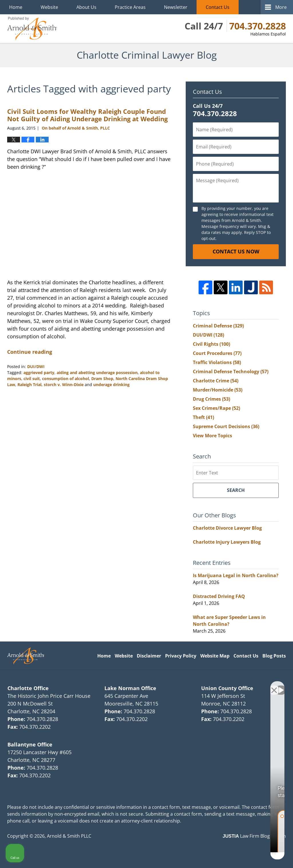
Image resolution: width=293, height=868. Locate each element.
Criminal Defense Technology (231, 372)
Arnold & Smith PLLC (69, 836)
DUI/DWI (36, 367)
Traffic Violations (217, 362)
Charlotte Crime (216, 381)
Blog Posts (274, 656)
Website (49, 7)
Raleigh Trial (29, 385)
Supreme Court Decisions (226, 426)
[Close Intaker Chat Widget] (274, 685)
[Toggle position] (262, 685)
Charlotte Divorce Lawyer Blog (227, 528)
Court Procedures (217, 353)
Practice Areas (130, 7)
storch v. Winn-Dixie (64, 385)
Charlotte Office (28, 688)
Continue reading (30, 352)
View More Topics (212, 436)
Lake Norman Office (130, 688)
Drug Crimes (211, 399)
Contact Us (218, 7)
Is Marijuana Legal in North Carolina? (236, 575)
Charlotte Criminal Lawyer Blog (32, 29)
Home (16, 7)
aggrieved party (39, 373)
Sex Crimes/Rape (216, 408)
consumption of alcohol (66, 379)
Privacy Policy (181, 656)
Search (236, 490)
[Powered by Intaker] (244, 856)
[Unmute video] (192, 685)
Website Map (215, 656)
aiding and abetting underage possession (97, 373)
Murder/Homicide (218, 390)
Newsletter (176, 7)
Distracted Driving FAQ (219, 596)
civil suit (32, 379)
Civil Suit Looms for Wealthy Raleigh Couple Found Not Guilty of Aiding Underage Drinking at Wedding (87, 115)
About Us (86, 7)
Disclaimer (149, 656)
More (281, 7)
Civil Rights (211, 344)
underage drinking (111, 385)
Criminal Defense (218, 326)
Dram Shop (102, 379)
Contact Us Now (236, 251)
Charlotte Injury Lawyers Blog (227, 542)
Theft (203, 417)
